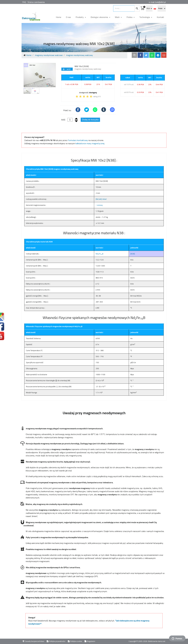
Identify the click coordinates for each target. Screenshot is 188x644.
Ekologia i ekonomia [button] (100, 17)
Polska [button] (130, 17)
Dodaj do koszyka (90, 120)
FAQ (24, 2)
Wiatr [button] (118, 17)
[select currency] (149, 8)
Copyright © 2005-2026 (138, 641)
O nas (68, 17)
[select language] (162, 8)
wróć (66, 69)
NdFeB (100, 254)
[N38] (133, 254)
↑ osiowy (99, 205)
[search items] (124, 8)
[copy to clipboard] (134, 55)
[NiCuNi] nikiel (101, 199)
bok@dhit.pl (160, 2)
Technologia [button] (145, 17)
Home (59, 17)
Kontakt (160, 17)
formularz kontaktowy (78, 140)
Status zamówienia (36, 2)
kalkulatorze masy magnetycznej (90, 143)
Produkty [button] (80, 17)
